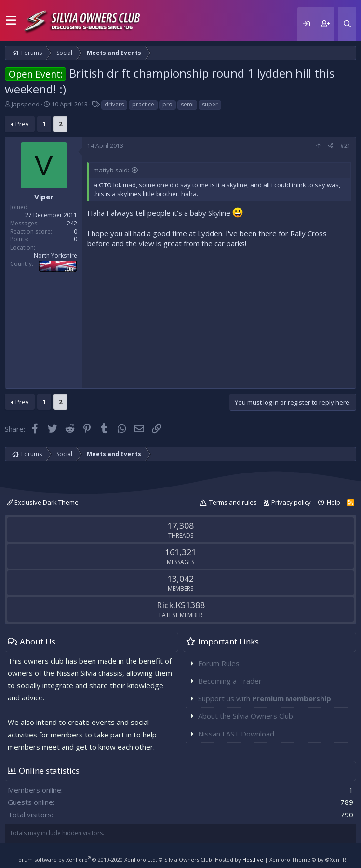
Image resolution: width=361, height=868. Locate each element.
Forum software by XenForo (86, 860)
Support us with (265, 698)
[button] (11, 21)
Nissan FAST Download (236, 734)
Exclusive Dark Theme (43, 502)
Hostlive (253, 860)
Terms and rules (233, 502)
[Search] (347, 24)
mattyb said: (111, 170)
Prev (22, 124)
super (210, 104)
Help (334, 502)
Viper (44, 197)
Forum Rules (219, 663)
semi (187, 104)
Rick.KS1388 (181, 605)
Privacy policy (291, 502)
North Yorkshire (55, 256)
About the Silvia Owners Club (246, 716)
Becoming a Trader (230, 681)
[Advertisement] (219, 316)
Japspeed (26, 104)
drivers (114, 104)
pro (167, 104)
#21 (346, 146)
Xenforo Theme (308, 860)
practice (143, 104)
